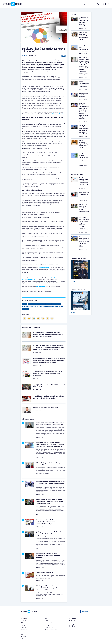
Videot (78, 4)
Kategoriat (86, 4)
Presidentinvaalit (41, 307)
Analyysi (23, 625)
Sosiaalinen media (56, 304)
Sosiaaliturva (26, 309)
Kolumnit (23, 637)
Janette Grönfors (32, 304)
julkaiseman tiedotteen (58, 114)
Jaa (63, 56)
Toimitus (47, 625)
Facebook (48, 304)
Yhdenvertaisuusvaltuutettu (29, 307)
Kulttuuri (23, 632)
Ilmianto (25, 304)
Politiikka (25, 56)
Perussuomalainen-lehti (51, 630)
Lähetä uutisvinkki (49, 627)
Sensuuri (49, 307)
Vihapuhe (60, 307)
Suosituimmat (70, 4)
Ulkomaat (24, 627)
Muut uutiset (24, 630)
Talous (23, 623)
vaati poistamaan (41, 286)
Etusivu (62, 4)
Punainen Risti (41, 304)
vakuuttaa (49, 78)
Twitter (54, 307)
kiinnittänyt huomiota (44, 268)
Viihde (23, 639)
